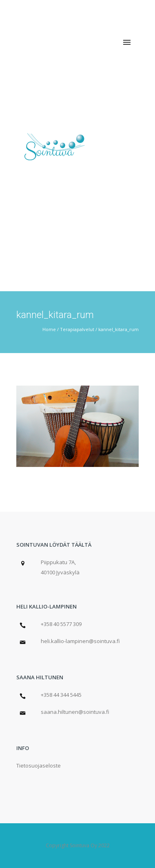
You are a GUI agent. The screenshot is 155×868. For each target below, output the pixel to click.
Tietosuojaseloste (39, 765)
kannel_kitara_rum (118, 329)
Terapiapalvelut (77, 329)
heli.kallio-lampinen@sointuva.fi (80, 641)
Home (49, 329)
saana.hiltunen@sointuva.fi (75, 712)
